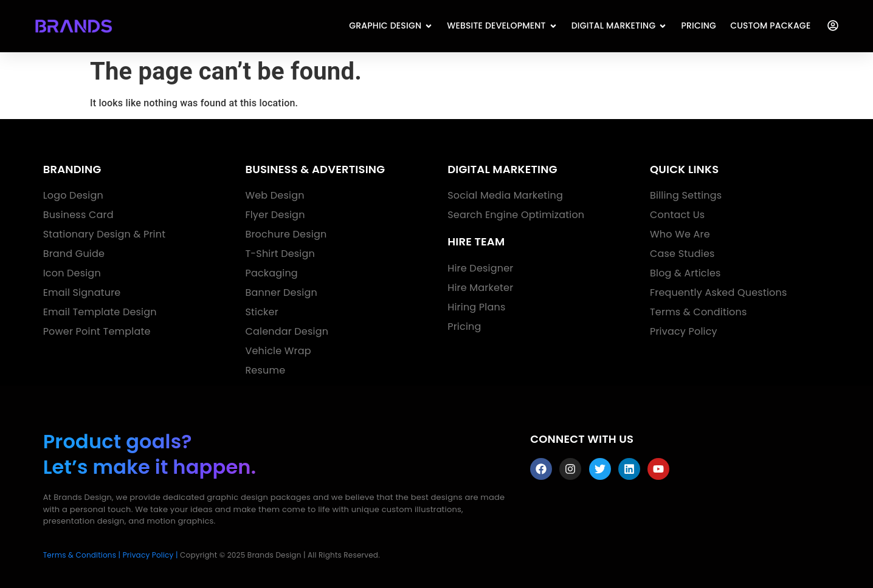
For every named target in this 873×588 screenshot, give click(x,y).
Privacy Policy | (150, 555)
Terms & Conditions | (82, 555)
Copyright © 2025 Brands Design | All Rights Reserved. (280, 555)
